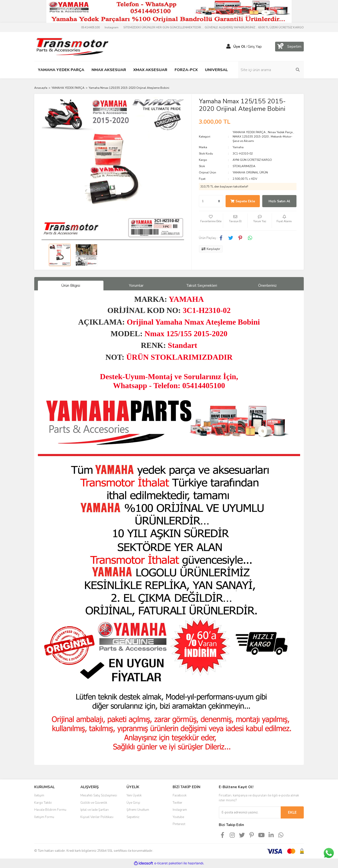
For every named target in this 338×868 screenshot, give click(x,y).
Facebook (180, 795)
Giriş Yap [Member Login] (255, 47)
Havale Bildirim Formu (50, 810)
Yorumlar (136, 286)
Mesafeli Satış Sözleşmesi (99, 795)
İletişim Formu (44, 817)
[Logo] (72, 46)
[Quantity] (211, 201)
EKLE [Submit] (292, 812)
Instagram (112, 27)
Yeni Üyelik (134, 795)
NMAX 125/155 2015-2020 (251, 137)
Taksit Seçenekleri (202, 286)
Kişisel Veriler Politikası (97, 817)
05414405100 (90, 27)
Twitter (177, 803)
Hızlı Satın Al (279, 201)
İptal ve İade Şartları (95, 810)
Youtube (178, 817)
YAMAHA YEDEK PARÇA (249, 132)
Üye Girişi (133, 803)
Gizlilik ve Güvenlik (94, 803)
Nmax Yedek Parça (280, 132)
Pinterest (179, 824)
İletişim (39, 795)
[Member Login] (228, 47)
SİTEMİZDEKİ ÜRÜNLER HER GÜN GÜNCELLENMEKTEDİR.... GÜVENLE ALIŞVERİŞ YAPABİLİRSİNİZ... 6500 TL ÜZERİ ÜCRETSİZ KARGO (214, 27)
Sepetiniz (133, 817)
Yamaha (238, 147)
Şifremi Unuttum (138, 810)
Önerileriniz (267, 286)
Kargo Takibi (43, 803)
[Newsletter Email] (250, 812)
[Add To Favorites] (211, 221)
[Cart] (289, 47)
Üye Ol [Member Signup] (239, 47)
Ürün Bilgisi (71, 286)
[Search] (271, 70)
